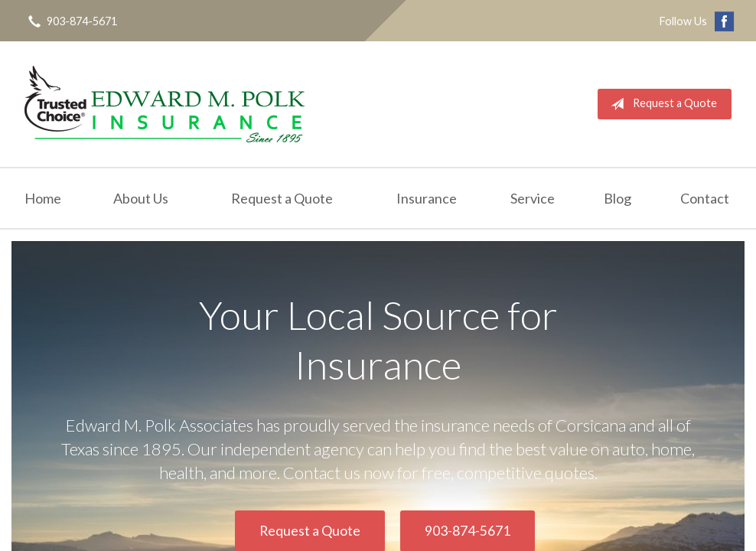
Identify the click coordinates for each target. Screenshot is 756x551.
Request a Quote (661, 104)
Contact (705, 198)
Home (43, 198)
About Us (141, 198)
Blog (618, 198)
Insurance (427, 198)
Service (533, 198)
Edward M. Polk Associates (165, 104)
